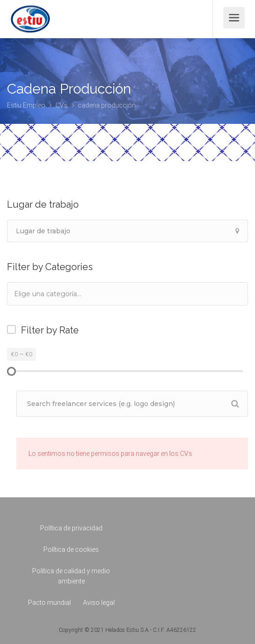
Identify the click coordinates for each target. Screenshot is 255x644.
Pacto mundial (49, 603)
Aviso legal (99, 603)
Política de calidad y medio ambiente (71, 576)
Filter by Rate (50, 330)
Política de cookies (71, 549)
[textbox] (60, 294)
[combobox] (127, 294)
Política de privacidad (71, 528)
